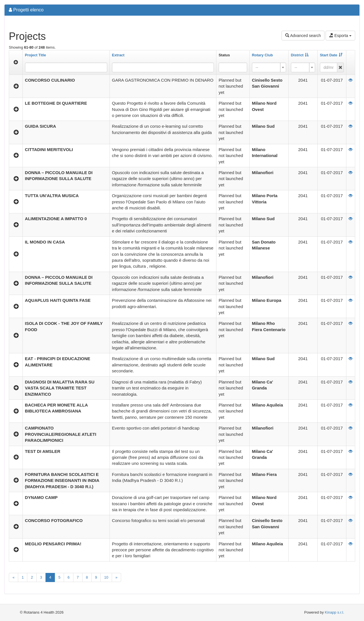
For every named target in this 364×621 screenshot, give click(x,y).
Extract (118, 55)
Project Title (36, 55)
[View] (350, 80)
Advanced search (303, 36)
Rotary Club (262, 55)
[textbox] (267, 67)
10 (106, 577)
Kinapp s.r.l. (334, 612)
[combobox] (233, 67)
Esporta (340, 36)
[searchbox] (229, 67)
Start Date (331, 55)
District (300, 55)
